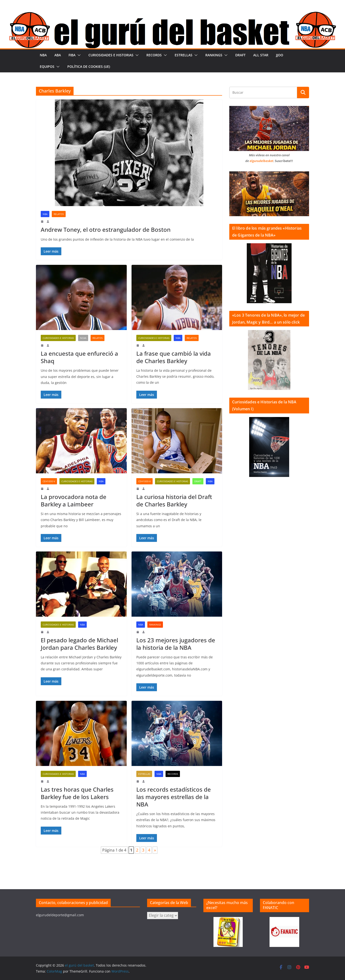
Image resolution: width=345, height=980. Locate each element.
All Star (261, 55)
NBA (43, 55)
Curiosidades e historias (111, 55)
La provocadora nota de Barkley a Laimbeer (74, 500)
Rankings (214, 55)
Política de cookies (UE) (89, 67)
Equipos (47, 67)
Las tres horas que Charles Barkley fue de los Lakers (77, 793)
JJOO (280, 55)
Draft (240, 55)
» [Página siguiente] (155, 850)
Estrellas (184, 55)
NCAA (83, 338)
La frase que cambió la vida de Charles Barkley (174, 357)
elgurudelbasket (262, 161)
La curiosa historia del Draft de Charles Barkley (174, 500)
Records (154, 55)
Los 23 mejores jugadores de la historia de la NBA (176, 644)
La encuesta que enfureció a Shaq (79, 357)
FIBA (72, 55)
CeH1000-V (49, 481)
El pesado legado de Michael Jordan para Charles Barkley (79, 644)
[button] (78, 55)
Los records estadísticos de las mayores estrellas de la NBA (174, 797)
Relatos (59, 214)
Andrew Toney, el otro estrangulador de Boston (106, 229)
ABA (58, 55)
